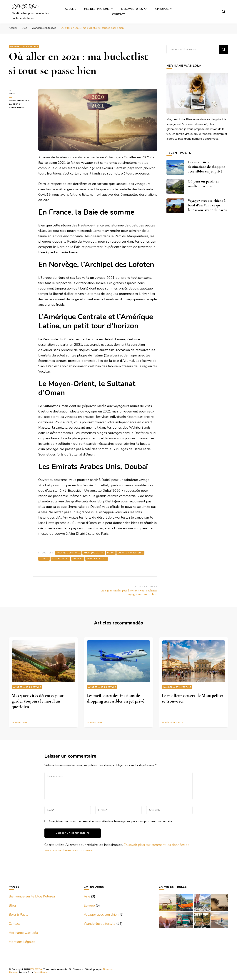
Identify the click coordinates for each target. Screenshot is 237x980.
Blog (12, 905)
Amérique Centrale (68, 553)
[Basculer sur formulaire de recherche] (223, 11)
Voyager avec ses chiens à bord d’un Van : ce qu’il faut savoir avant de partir (207, 205)
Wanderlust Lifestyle (24, 47)
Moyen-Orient (60, 559)
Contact (118, 14)
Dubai (111, 553)
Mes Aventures (132, 9)
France (44, 559)
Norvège (78, 559)
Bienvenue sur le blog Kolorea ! (32, 896)
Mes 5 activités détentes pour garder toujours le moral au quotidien (38, 701)
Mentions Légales (22, 942)
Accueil (70, 9)
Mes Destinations (97, 9)
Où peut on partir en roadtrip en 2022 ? (204, 184)
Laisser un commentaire (21, 106)
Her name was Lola (23, 933)
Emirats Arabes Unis (130, 553)
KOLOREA (25, 7)
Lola (12, 94)
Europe (89, 905)
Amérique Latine (94, 553)
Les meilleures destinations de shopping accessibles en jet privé (207, 167)
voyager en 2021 (97, 559)
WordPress (41, 972)
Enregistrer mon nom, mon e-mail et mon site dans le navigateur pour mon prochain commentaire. (111, 821)
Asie (87, 896)
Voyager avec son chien (101, 915)
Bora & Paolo (19, 915)
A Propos (162, 9)
